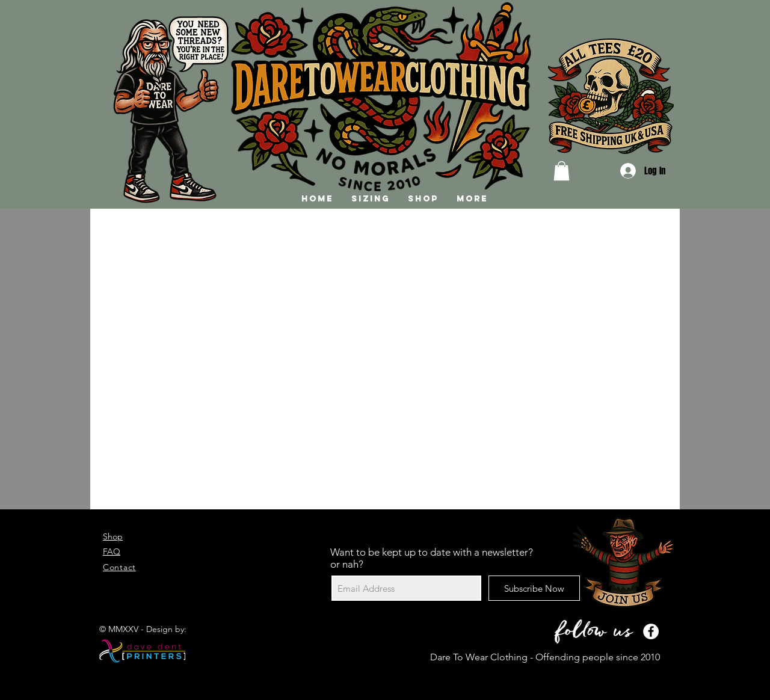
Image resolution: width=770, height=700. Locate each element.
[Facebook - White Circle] (651, 631)
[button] (562, 171)
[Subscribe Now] (534, 588)
